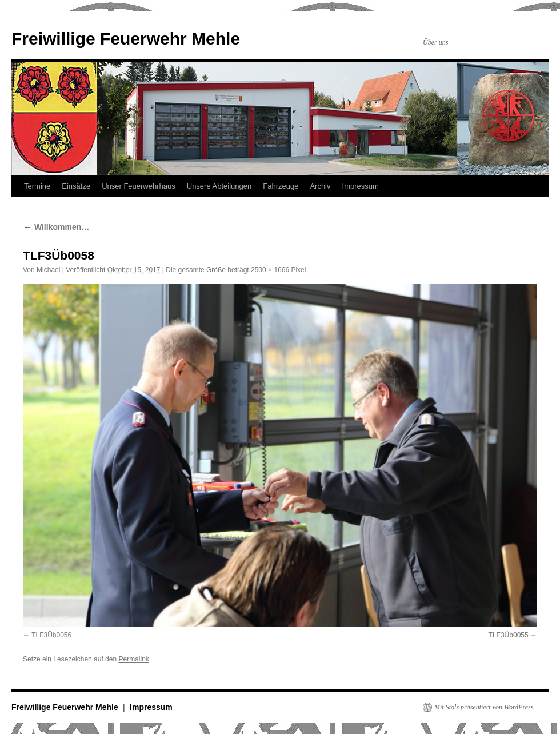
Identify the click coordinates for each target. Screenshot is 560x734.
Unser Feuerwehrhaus (139, 186)
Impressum (361, 186)
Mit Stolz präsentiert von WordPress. (485, 707)
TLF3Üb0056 (51, 635)
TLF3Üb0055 (509, 635)
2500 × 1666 (270, 270)
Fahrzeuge (281, 186)
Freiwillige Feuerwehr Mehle (126, 39)
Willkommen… (56, 227)
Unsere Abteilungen (219, 186)
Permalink (133, 659)
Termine (37, 186)
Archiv (320, 186)
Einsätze (76, 186)
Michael (48, 270)
